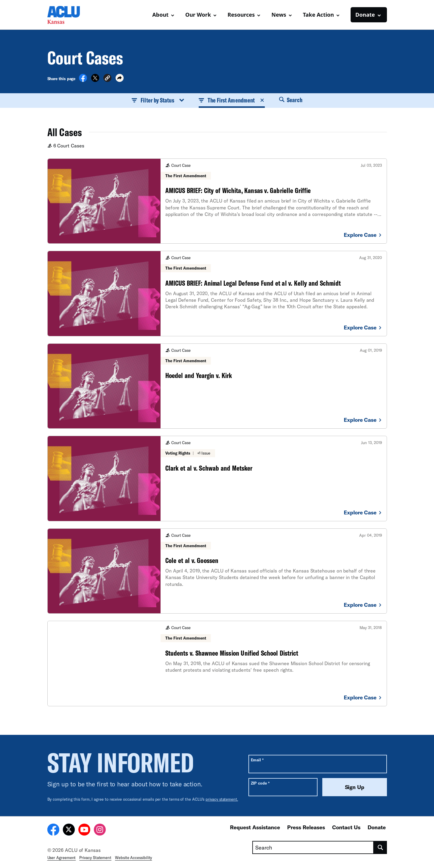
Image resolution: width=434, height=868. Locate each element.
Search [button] (291, 100)
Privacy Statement (95, 858)
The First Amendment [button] (232, 100)
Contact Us (346, 827)
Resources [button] (241, 15)
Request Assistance (255, 827)
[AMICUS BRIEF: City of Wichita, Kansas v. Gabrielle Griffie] (217, 201)
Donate (377, 827)
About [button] (160, 15)
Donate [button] (365, 15)
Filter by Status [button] (158, 100)
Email (257, 760)
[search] (380, 847)
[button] (107, 79)
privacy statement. (222, 799)
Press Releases (306, 827)
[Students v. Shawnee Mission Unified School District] (217, 663)
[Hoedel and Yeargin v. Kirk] (217, 386)
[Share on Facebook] (83, 80)
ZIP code (260, 783)
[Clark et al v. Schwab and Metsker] (217, 478)
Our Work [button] (198, 15)
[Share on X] (95, 80)
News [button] (279, 15)
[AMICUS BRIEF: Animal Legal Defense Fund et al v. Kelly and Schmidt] (217, 293)
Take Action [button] (318, 15)
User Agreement (62, 858)
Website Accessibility (133, 858)
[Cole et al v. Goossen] (217, 571)
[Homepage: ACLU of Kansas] (68, 15)
